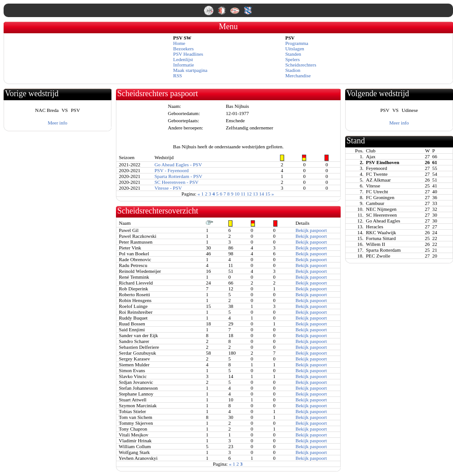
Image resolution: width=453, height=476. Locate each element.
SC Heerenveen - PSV (177, 182)
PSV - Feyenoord (172, 170)
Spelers (293, 59)
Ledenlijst (183, 59)
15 (268, 194)
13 (255, 194)
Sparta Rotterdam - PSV (179, 176)
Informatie (183, 65)
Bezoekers (183, 49)
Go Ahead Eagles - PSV (178, 165)
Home (179, 43)
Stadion (293, 70)
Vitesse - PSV (168, 188)
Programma (297, 43)
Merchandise (298, 76)
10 (237, 194)
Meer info (58, 123)
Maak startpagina (190, 70)
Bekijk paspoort (311, 230)
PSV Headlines (188, 54)
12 (249, 194)
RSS (178, 76)
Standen (293, 54)
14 (262, 194)
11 (243, 194)
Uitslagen (295, 49)
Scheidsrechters (301, 65)
